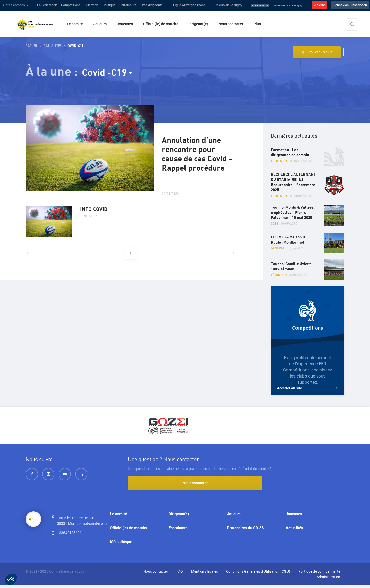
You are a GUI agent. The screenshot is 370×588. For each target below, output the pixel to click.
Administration (328, 580)
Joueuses (125, 24)
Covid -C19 (107, 73)
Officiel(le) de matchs (161, 24)
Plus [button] (257, 24)
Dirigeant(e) (198, 24)
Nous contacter (231, 24)
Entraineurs (128, 5)
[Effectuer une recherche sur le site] (356, 24)
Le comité (75, 24)
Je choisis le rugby (228, 5)
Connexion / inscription (350, 5)
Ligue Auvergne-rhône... (191, 5)
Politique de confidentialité (319, 574)
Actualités (294, 529)
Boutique (109, 5)
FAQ (180, 574)
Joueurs (100, 24)
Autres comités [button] (14, 5)
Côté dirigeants (152, 5)
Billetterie (91, 5)
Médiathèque (121, 544)
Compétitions (71, 5)
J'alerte (320, 5)
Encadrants (178, 529)
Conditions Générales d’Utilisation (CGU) (258, 574)
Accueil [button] (32, 46)
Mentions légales (205, 574)
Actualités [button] (53, 46)
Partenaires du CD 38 (246, 529)
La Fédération (47, 5)
